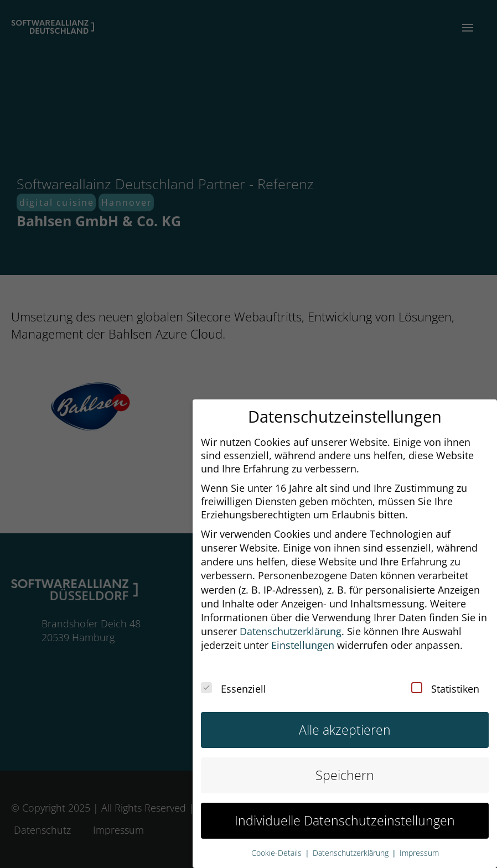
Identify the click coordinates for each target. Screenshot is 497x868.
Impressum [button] (419, 845)
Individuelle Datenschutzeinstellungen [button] (345, 813)
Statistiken (445, 681)
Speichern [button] (345, 768)
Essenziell (234, 681)
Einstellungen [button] (303, 637)
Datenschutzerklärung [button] (291, 623)
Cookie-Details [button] (278, 845)
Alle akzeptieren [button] (345, 722)
